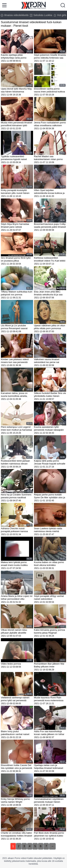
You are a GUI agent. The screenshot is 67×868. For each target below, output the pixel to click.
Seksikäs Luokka (41, 15)
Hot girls (60, 15)
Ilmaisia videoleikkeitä (15, 15)
